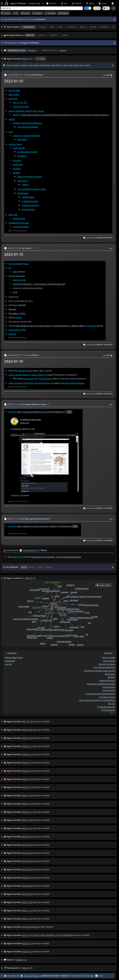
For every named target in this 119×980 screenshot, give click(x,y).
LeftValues (23, 371)
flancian (12, 309)
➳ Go (16, 13)
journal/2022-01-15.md (18, 75)
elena (19, 144)
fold (69, 412)
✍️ (111, 75)
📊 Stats (99, 976)
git (10, 268)
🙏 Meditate (63, 13)
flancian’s (92, 326)
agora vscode (109, 658)
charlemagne (28, 197)
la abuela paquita (30, 201)
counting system (21, 227)
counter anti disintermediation (27, 123)
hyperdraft (10, 661)
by (58, 550)
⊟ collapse (37, 13)
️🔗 (108, 75)
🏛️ (22, 976)
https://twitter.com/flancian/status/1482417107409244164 (44, 526)
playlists (17, 169)
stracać (63, 50)
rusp (11, 132)
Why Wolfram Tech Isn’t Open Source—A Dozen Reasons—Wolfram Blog (50, 326)
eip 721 (16, 102)
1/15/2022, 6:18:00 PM (20, 496)
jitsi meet (17, 263)
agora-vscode (19, 280)
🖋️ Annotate (50, 13)
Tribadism (32, 50)
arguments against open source (29, 111)
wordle (21, 148)
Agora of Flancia (31, 976)
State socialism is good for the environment (29, 383)
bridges (17, 173)
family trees (23, 193)
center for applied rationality (27, 135)
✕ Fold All (40, 59)
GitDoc (19, 317)
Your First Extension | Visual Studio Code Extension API (39, 284)
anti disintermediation (28, 127)
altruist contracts (21, 106)
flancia (20, 177)
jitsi (10, 263)
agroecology (28, 379)
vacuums (17, 160)
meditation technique (19, 223)
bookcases (18, 164)
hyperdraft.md (29, 550)
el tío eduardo (28, 209)
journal (8, 664)
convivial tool (45, 379)
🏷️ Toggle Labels (103, 585)
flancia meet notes (14, 658)
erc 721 (24, 102)
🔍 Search (6, 13)
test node (13, 214)
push (11, 98)
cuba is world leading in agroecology (97, 700)
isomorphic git (15, 330)
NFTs (31, 301)
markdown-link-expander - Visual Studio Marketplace (56, 557)
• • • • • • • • (59, 27)
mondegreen (23, 152)
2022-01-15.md (14, 248)
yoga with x (23, 181)
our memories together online (32, 189)
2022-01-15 (17, 557)
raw (105, 75)
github (12, 119)
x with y (25, 184)
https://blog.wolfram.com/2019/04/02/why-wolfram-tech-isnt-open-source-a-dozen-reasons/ (65, 115)
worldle (34, 152)
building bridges (34, 177)
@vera (44, 550)
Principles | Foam (17, 313)
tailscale (12, 334)
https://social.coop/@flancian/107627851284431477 (41, 412)
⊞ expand (25, 13)
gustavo (12, 144)
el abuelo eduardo (30, 205)
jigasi (26, 263)
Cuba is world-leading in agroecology (26, 375)
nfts (16, 98)
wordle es (22, 156)
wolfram (17, 115)
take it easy (14, 94)
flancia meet (14, 90)
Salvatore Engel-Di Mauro (73, 383)
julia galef (22, 139)
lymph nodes (19, 218)
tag (16, 305)
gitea (15, 271)
